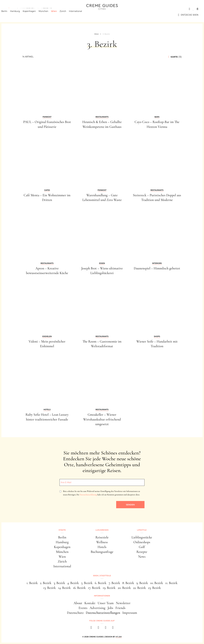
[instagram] (98, 628)
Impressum (130, 613)
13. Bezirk (49, 588)
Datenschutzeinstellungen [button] (103, 613)
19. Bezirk (109, 588)
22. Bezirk (139, 588)
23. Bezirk (154, 588)
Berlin (9, 15)
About (78, 603)
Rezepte (142, 552)
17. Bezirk (94, 588)
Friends (120, 608)
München (48, 15)
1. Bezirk (32, 583)
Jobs (110, 608)
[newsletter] (113, 628)
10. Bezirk (157, 583)
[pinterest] (106, 628)
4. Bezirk (73, 583)
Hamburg (19, 15)
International (80, 15)
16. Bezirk (79, 588)
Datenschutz (75, 613)
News (142, 557)
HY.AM (119, 637)
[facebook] (91, 628)
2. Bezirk (46, 583)
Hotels (102, 547)
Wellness (102, 542)
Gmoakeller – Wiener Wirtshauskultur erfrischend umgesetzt (102, 419)
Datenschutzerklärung (88, 495)
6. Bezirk (101, 583)
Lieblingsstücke (142, 537)
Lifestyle (46, 9)
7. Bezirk (114, 583)
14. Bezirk (64, 588)
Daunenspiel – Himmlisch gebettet (157, 268)
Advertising (98, 608)
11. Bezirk (171, 583)
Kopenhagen (34, 15)
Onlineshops (142, 542)
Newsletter (123, 603)
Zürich (67, 15)
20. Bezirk (124, 588)
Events (83, 608)
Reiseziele (102, 537)
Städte (10, 9)
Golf (142, 547)
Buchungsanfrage (102, 552)
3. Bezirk (59, 583)
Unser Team (106, 603)
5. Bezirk (87, 583)
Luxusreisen (28, 9)
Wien (58, 15)
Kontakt (90, 603)
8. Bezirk (128, 583)
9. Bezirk (142, 583)
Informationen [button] (102, 596)
